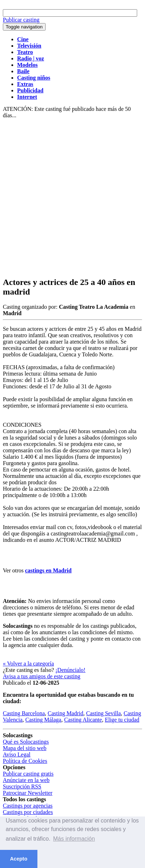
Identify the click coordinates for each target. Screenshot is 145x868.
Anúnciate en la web (26, 780)
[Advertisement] (72, 198)
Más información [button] (74, 839)
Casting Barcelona (24, 713)
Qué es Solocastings (26, 742)
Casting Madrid (66, 713)
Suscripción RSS (22, 786)
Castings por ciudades (28, 812)
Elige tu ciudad (122, 720)
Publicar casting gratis (28, 774)
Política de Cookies (25, 761)
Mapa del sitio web (25, 748)
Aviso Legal (17, 754)
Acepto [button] (19, 859)
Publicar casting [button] (21, 20)
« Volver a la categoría (28, 664)
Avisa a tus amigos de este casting (42, 676)
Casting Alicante (83, 720)
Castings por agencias (28, 806)
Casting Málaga (43, 720)
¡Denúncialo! (71, 670)
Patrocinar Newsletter (28, 793)
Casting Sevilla (103, 713)
